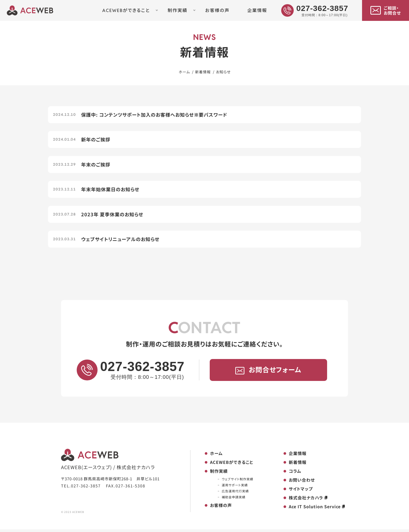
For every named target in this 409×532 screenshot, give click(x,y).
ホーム (216, 456)
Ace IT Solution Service (317, 509)
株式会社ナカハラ (309, 500)
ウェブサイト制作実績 (237, 482)
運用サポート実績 (235, 488)
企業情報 (257, 10)
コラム (295, 474)
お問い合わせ (302, 483)
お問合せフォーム (268, 373)
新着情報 (298, 465)
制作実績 (178, 10)
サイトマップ (301, 492)
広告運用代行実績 (235, 494)
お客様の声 (217, 10)
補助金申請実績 (234, 500)
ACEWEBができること (126, 10)
